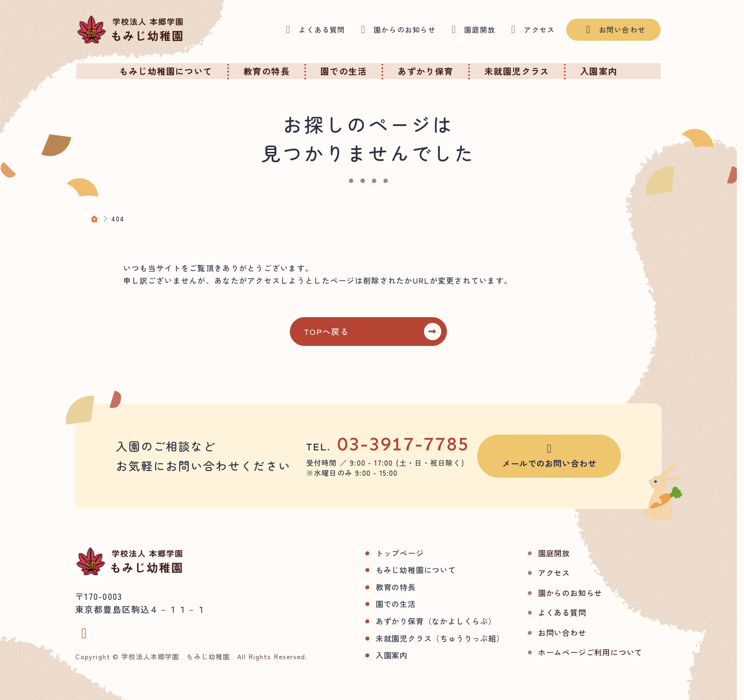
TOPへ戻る (332, 331)
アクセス (539, 573)
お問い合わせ (547, 632)
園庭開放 (539, 553)
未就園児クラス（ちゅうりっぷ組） (425, 638)
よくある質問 (547, 612)
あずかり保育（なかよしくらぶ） (421, 621)
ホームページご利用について (575, 652)
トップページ (384, 553)
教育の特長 (380, 587)
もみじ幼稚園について (401, 570)
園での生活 (380, 604)
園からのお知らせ (555, 593)
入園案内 (376, 655)
